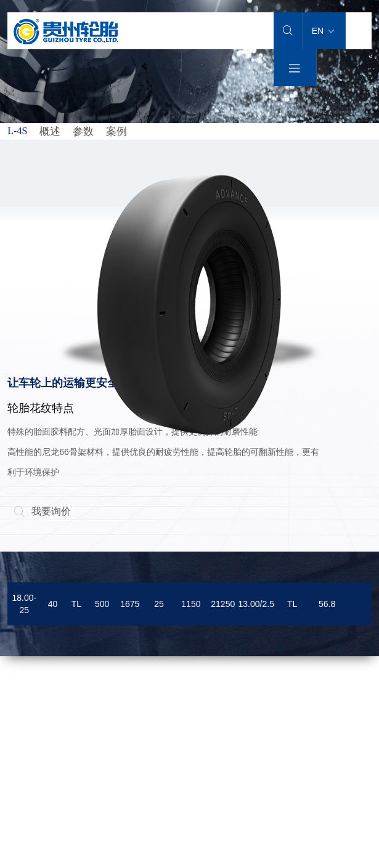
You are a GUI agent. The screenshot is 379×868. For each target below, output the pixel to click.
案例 (116, 131)
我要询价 (42, 511)
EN (323, 31)
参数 (83, 131)
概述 (50, 131)
